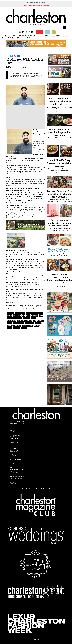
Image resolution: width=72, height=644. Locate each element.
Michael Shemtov (30, 323)
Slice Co (40, 313)
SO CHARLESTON (32, 36)
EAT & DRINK (13, 36)
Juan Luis (30, 326)
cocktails (38, 323)
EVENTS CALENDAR (14, 450)
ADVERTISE (12, 432)
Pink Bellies (17, 328)
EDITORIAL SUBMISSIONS (15, 435)
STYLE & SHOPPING (43, 36)
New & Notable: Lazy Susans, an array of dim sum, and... (59, 163)
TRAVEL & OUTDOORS (8, 38)
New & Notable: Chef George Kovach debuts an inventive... (59, 101)
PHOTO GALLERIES (14, 473)
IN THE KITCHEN (13, 445)
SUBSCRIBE (39, 32)
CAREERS (12, 437)
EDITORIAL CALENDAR (14, 434)
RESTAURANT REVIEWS (15, 442)
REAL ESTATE (65, 36)
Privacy (34, 639)
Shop (15, 323)
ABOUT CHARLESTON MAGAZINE (17, 424)
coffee (20, 318)
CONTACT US (13, 430)
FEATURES (5, 36)
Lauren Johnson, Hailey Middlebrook (22, 68)
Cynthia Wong (17, 326)
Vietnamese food (12, 321)
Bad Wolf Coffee (12, 318)
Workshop (24, 328)
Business (10, 323)
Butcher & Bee (21, 321)
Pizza (15, 315)
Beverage (29, 321)
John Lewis (21, 323)
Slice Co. (10, 315)
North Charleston (20, 313)
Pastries (9, 328)
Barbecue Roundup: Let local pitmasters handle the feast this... (59, 194)
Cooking (9, 326)
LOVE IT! (11, 467)
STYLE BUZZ (12, 466)
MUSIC (11, 453)
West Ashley (30, 313)
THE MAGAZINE (29, 38)
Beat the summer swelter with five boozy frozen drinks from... (59, 223)
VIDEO (11, 472)
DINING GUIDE (13, 441)
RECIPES (11, 446)
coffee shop (26, 318)
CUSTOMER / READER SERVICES (16, 425)
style (19, 315)
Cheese (41, 315)
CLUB (54, 32)
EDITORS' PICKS (13, 456)
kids (35, 321)
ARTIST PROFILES (13, 452)
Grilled (24, 326)
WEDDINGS (19, 38)
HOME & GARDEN (55, 36)
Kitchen (33, 318)
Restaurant (34, 315)
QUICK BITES (12, 444)
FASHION (12, 465)
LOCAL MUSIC (13, 474)
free (23, 315)
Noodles (36, 326)
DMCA (38, 639)
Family (28, 315)
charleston (10, 313)
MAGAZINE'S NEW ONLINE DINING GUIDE (36, 5)
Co (36, 313)
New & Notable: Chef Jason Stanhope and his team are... (59, 132)
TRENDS (11, 462)
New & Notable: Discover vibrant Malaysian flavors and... (59, 277)
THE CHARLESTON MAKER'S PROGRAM (36, 2)
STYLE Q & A (12, 463)
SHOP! (47, 32)
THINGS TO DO (22, 36)
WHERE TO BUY (13, 433)
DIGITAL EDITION (13, 429)
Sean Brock (40, 321)
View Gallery (14, 152)
